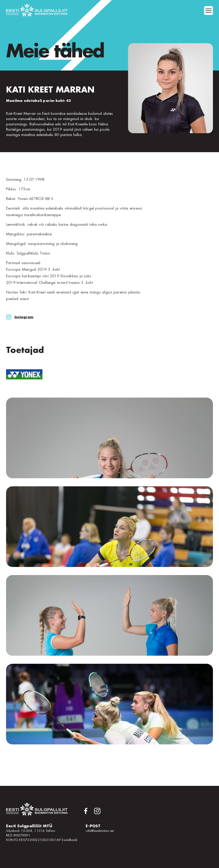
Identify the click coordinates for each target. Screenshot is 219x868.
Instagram (20, 317)
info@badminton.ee (100, 831)
